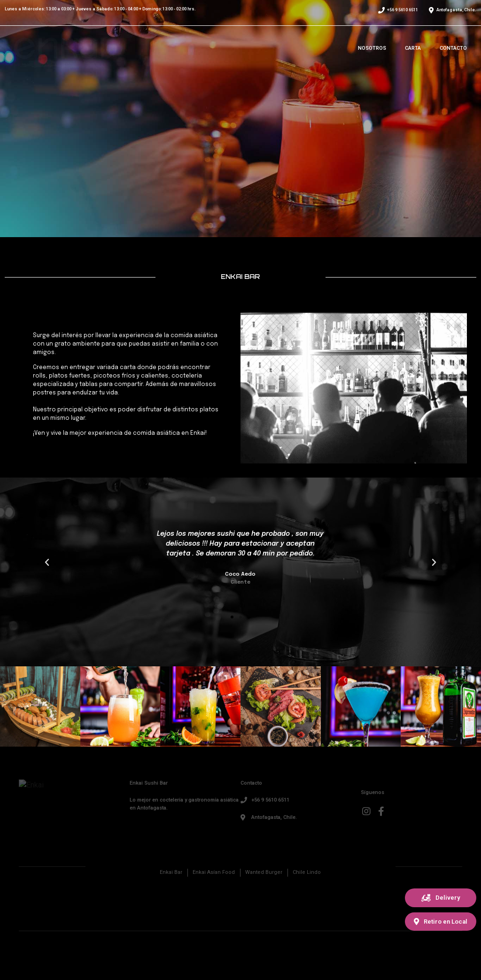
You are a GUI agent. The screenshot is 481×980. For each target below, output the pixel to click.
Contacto (453, 48)
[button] (441, 898)
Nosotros (372, 48)
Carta (413, 48)
